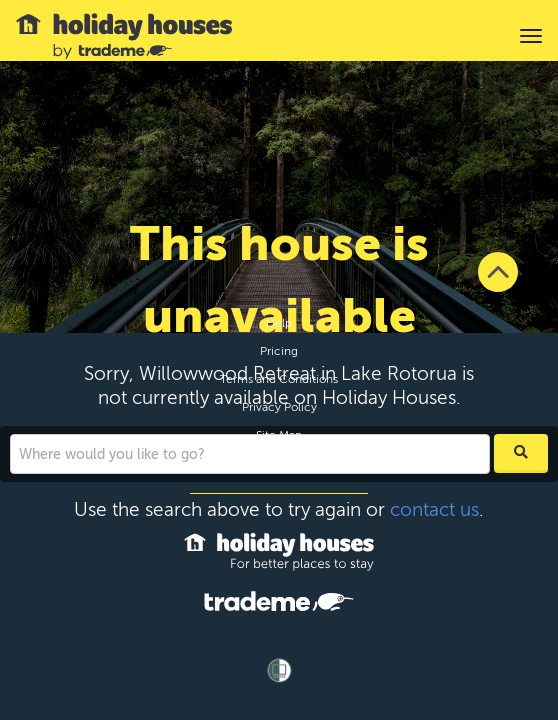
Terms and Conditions (279, 379)
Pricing (279, 351)
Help (279, 323)
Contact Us (279, 463)
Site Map (279, 435)
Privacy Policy (279, 407)
